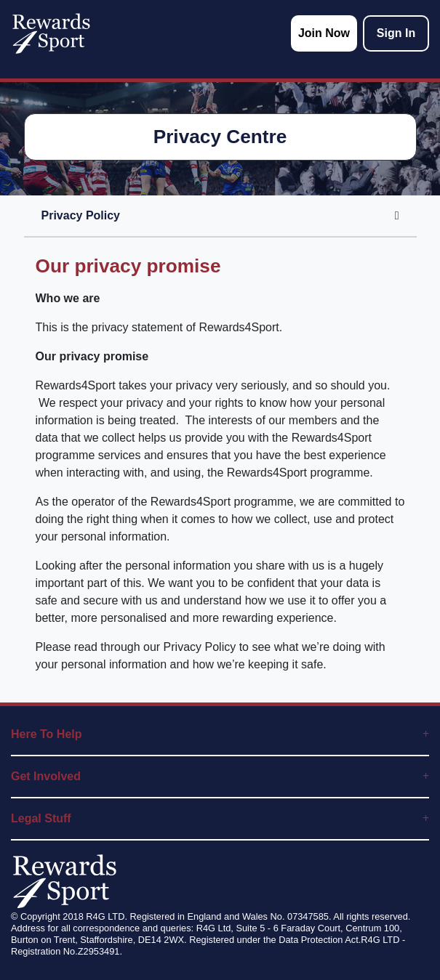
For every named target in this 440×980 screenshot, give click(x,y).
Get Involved (220, 776)
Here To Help (220, 734)
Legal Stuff (220, 818)
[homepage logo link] (51, 33)
